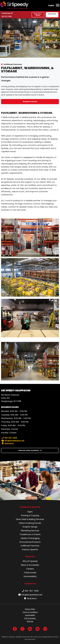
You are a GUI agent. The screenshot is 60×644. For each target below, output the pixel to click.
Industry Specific (30, 549)
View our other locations (29, 450)
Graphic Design (30, 527)
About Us (30, 557)
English (51, 5)
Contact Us (30, 584)
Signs (30, 512)
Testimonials (30, 573)
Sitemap (30, 621)
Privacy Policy (30, 609)
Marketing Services (30, 531)
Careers (30, 569)
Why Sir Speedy (30, 561)
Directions (7, 443)
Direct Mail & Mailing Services (30, 519)
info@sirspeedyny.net (13, 441)
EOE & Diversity (30, 618)
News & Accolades (30, 565)
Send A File (52, 14)
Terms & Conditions (30, 612)
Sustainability (30, 576)
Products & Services (30, 507)
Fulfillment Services (13, 64)
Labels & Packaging (30, 538)
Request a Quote (38, 15)
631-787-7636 (7, 16)
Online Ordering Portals (30, 523)
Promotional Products (30, 542)
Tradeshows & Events (30, 534)
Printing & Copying (30, 515)
